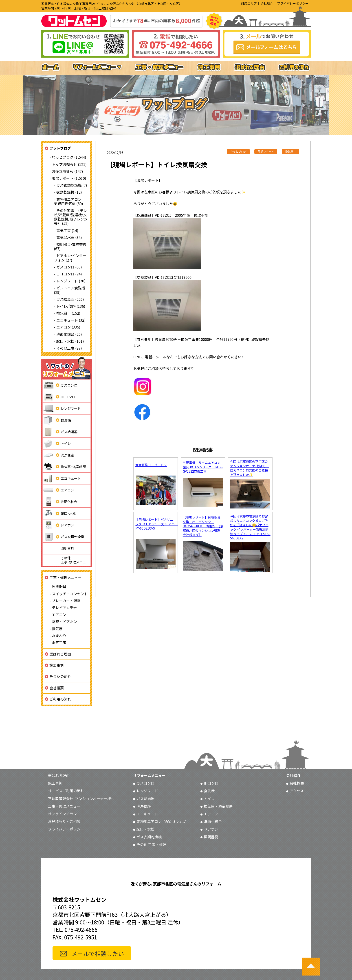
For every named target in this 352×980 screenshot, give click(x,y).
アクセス (297, 791)
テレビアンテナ (64, 608)
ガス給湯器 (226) (70, 299)
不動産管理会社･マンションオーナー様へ (81, 798)
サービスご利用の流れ (66, 791)
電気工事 (59, 643)
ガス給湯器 (60, 432)
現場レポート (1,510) (69, 178)
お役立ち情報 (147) (67, 171)
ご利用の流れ (60, 699)
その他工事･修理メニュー (66, 560)
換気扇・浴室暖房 (218, 806)
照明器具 (58, 548)
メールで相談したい (98, 953)
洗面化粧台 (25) (69, 334)
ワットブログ (60, 148)
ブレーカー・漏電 (66, 601)
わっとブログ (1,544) (69, 157)
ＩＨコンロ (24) (69, 274)
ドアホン (58, 525)
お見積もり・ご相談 (64, 821)
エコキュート (62, 478)
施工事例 (57, 665)
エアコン (58, 490)
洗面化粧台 (60, 502)
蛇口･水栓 (59, 513)
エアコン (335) (68, 327)
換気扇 (57, 629)
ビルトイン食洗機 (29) (69, 290)
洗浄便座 (58, 455)
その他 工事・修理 (151, 844)
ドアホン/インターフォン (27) (70, 258)
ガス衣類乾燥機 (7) (72, 185)
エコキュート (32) (71, 320)
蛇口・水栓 (145, 829)
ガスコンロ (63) (69, 267)
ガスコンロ (60, 385)
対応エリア (249, 3)
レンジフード (62, 409)
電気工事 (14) (67, 230)
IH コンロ (59, 397)
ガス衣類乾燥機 (63, 537)
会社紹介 (267, 3)
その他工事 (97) (69, 348)
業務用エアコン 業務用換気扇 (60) (69, 201)
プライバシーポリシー (293, 3)
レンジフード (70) (71, 281)
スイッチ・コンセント (70, 594)
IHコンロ (211, 783)
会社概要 (57, 688)
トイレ (57, 443)
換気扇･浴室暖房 (64, 467)
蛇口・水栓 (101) (70, 341)
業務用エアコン (162, 821)
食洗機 (57, 420)
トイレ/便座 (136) (71, 306)
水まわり (59, 636)
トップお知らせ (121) (69, 164)
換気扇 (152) (68, 313)
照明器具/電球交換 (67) (70, 246)
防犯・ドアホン (64, 621)
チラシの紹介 (60, 676)
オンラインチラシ (62, 814)
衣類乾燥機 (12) (69, 192)
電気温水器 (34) (69, 237)
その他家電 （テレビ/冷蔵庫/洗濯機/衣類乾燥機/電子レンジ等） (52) (71, 217)
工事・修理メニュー (66, 578)
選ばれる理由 (60, 654)
